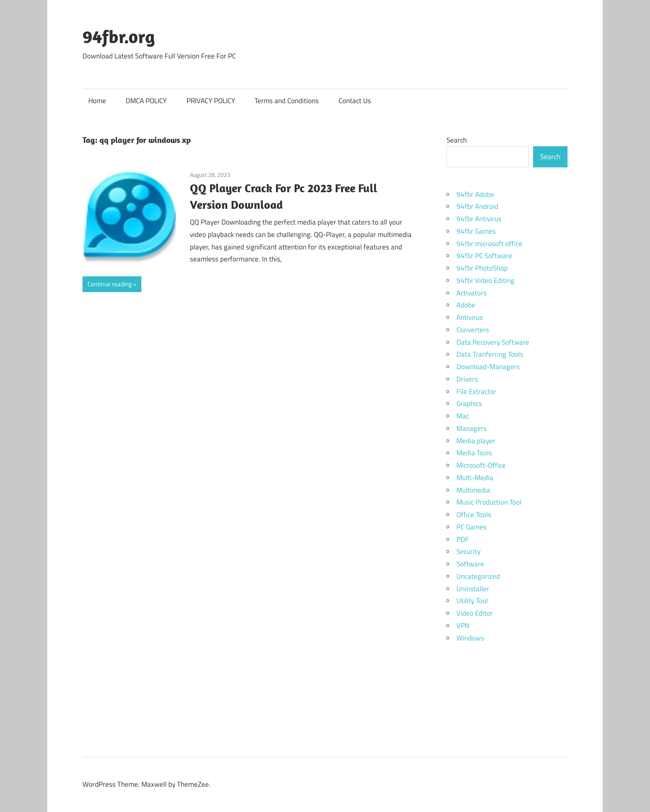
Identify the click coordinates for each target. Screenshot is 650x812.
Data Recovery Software (493, 342)
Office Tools (474, 515)
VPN (463, 626)
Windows (470, 638)
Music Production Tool (489, 502)
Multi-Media (475, 478)
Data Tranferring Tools (490, 354)
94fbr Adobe (475, 194)
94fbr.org (119, 36)
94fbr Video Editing (485, 280)
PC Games (472, 527)
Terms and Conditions (287, 101)
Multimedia (473, 490)
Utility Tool (472, 601)
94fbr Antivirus (479, 219)
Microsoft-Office (481, 465)
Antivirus (470, 317)
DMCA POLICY (146, 101)
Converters (473, 330)
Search (457, 140)
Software (470, 564)
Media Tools (474, 453)
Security (468, 551)
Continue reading (110, 284)
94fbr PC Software (484, 256)
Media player (476, 441)
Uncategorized (478, 576)
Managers (472, 428)
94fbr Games (476, 231)
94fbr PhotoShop (482, 268)
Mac (463, 416)
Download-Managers (488, 367)
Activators (472, 293)
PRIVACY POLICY (211, 101)
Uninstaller (473, 589)
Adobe (466, 305)
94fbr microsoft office (489, 244)
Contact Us (355, 101)
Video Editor (475, 613)
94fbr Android (477, 206)
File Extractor (476, 391)
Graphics (469, 404)
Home (97, 101)
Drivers (467, 379)
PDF (463, 539)
